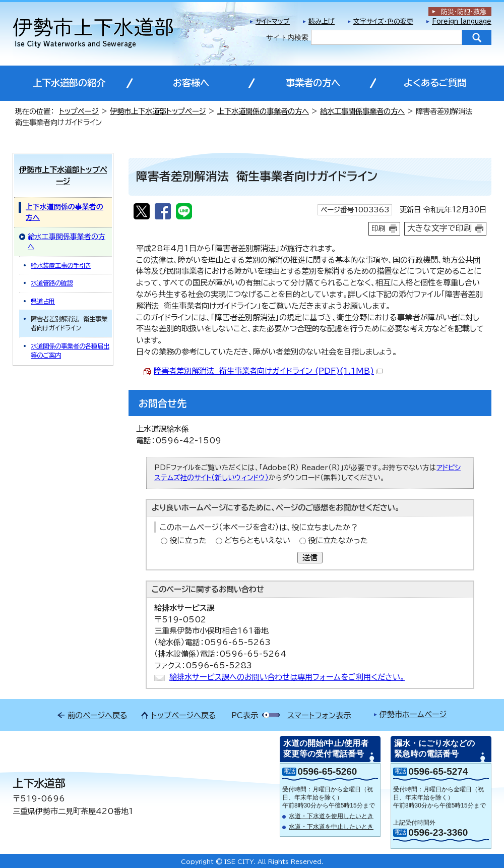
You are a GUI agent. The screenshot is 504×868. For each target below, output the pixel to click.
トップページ (79, 111)
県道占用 (43, 301)
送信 (310, 558)
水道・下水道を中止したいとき (331, 827)
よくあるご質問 (435, 83)
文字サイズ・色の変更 (383, 21)
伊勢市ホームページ (413, 714)
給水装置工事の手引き (61, 265)
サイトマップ (273, 21)
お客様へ (191, 83)
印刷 (379, 228)
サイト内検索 (287, 37)
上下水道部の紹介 (69, 83)
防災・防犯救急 (464, 12)
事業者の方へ (313, 83)
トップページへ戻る (184, 715)
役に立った (188, 540)
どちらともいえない (257, 540)
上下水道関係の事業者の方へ (263, 111)
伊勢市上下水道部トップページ (158, 111)
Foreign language (462, 21)
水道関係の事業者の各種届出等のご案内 (70, 351)
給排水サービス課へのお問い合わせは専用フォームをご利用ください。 (287, 677)
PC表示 (245, 715)
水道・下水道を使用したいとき (331, 816)
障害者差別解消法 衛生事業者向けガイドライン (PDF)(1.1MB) (268, 371)
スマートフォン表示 (319, 715)
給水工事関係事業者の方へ (362, 111)
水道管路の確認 (52, 283)
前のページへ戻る (98, 715)
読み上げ (322, 21)
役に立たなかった (338, 540)
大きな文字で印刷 (439, 228)
